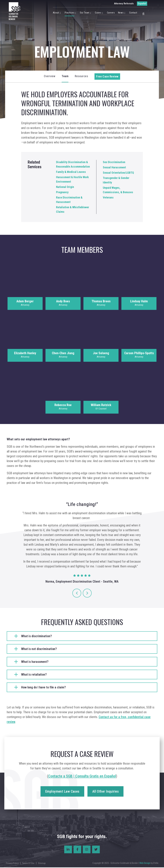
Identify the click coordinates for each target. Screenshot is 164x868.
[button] (143, 13)
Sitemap (42, 864)
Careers (111, 13)
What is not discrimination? (39, 649)
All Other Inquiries (105, 792)
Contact (133, 13)
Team (65, 76)
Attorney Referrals (124, 4)
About (56, 13)
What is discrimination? (36, 637)
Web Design (145, 864)
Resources (81, 76)
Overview (50, 76)
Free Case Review (107, 76)
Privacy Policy (12, 864)
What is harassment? (35, 662)
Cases (98, 13)
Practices (70, 13)
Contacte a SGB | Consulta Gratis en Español (82, 777)
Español (142, 4)
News (121, 13)
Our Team (85, 13)
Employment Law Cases (62, 792)
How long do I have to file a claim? (43, 688)
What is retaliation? (34, 675)
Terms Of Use (28, 864)
